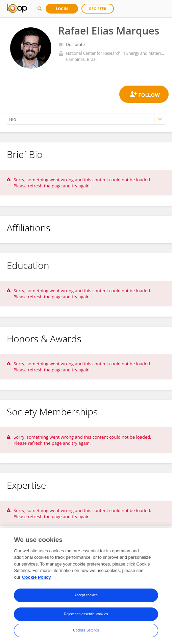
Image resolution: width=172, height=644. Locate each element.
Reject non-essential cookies (86, 617)
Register (98, 9)
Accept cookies (86, 599)
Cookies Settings (86, 634)
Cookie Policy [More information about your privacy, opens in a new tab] (36, 581)
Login (62, 9)
